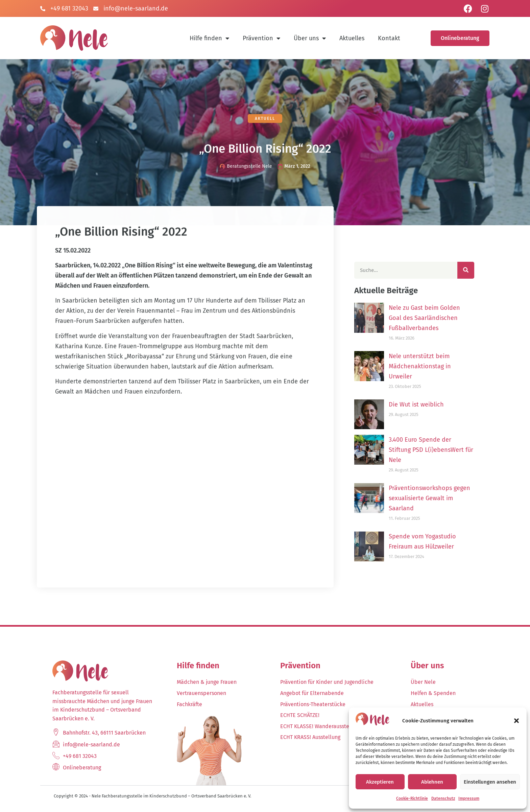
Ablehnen (432, 782)
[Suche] (480, 270)
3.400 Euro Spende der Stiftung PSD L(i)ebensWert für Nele (445, 450)
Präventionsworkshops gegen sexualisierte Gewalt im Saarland (444, 498)
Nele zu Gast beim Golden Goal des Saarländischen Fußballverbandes (439, 318)
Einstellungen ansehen (490, 782)
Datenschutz (443, 798)
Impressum (469, 798)
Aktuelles (352, 38)
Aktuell (265, 119)
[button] (516, 721)
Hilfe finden (209, 38)
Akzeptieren (380, 782)
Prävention (261, 38)
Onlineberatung (460, 38)
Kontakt (389, 38)
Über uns (310, 38)
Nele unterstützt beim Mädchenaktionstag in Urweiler (434, 366)
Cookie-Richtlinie (412, 798)
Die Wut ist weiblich (430, 404)
